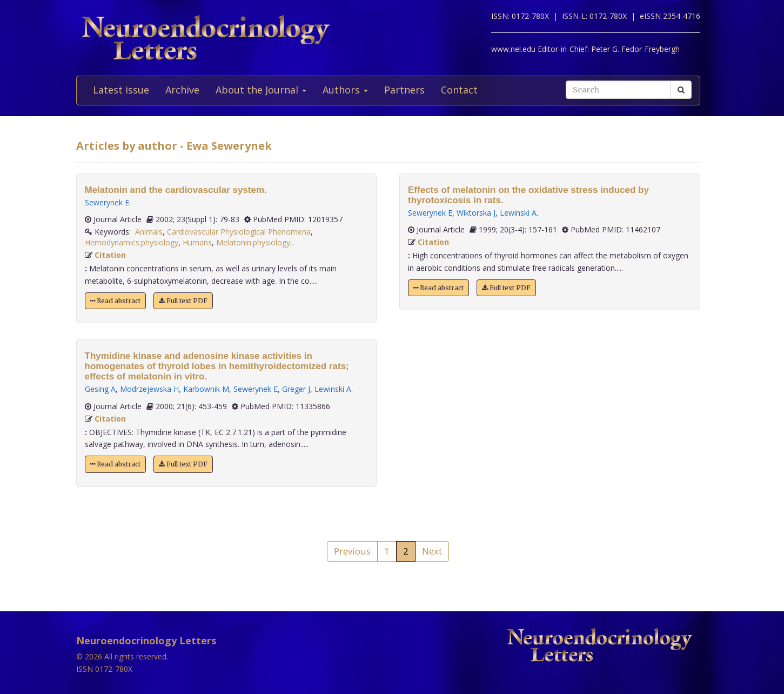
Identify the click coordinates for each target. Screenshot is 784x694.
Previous (352, 551)
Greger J (296, 389)
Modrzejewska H (149, 389)
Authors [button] (345, 90)
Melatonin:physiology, (254, 242)
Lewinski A (333, 389)
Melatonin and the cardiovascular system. (176, 190)
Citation (110, 255)
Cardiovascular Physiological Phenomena (239, 232)
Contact (459, 90)
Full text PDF (183, 301)
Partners (404, 90)
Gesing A (100, 389)
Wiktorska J (476, 213)
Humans (197, 242)
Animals (149, 232)
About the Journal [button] (261, 90)
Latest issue (121, 90)
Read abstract (115, 301)
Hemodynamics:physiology (132, 242)
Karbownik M (206, 389)
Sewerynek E (107, 202)
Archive (182, 90)
